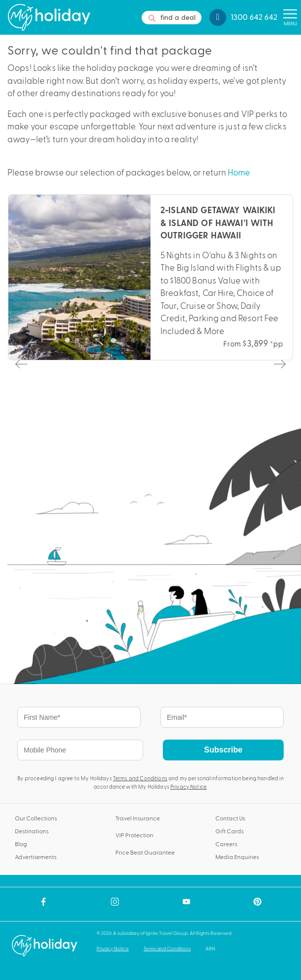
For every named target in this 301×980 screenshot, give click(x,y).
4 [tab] (146, 343)
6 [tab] (165, 343)
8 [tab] (185, 343)
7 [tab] (175, 343)
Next (279, 363)
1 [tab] (116, 343)
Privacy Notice (188, 786)
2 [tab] (126, 343)
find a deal (172, 18)
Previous (20, 363)
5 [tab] (155, 343)
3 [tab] (136, 343)
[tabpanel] (150, 277)
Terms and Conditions (140, 778)
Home (239, 172)
